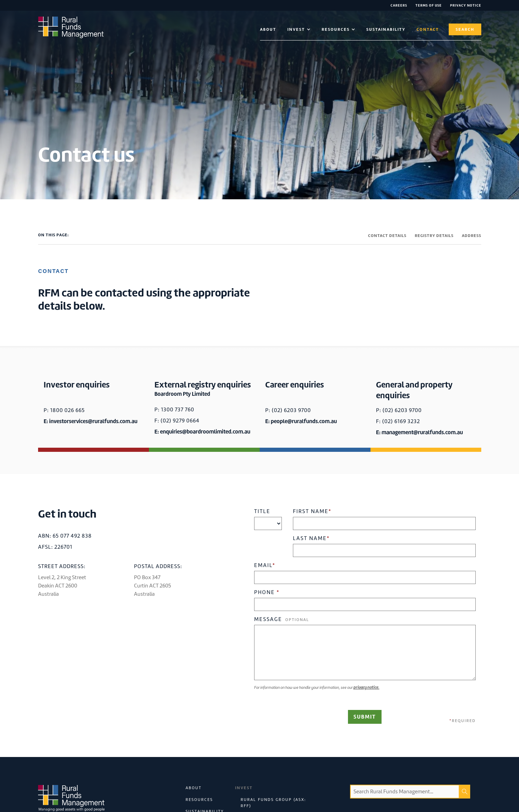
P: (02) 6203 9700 (288, 410)
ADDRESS (472, 236)
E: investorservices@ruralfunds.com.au (91, 421)
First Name (312, 511)
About (268, 29)
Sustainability (386, 29)
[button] (299, 29)
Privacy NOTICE (466, 5)
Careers (399, 5)
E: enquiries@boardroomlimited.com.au (202, 432)
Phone (267, 592)
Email (265, 565)
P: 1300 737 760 (174, 410)
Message (282, 619)
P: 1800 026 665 (64, 410)
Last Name (311, 538)
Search (465, 29)
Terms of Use (429, 5)
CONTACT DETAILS (387, 236)
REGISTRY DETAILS (434, 236)
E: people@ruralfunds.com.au (301, 421)
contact (428, 29)
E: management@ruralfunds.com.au (419, 432)
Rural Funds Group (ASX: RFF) (273, 803)
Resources (199, 800)
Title (262, 511)
